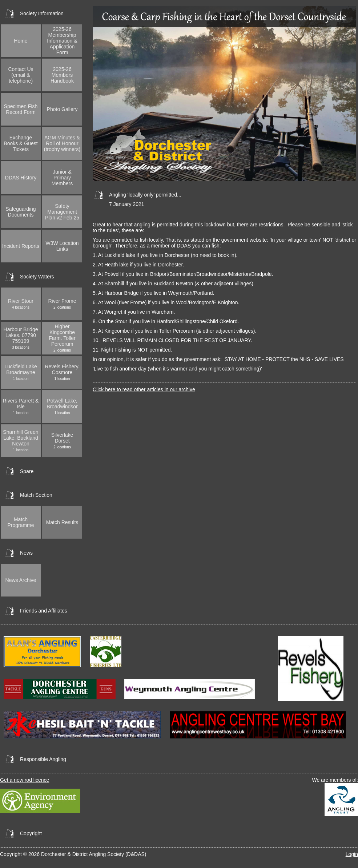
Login (352, 854)
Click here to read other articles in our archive (144, 389)
